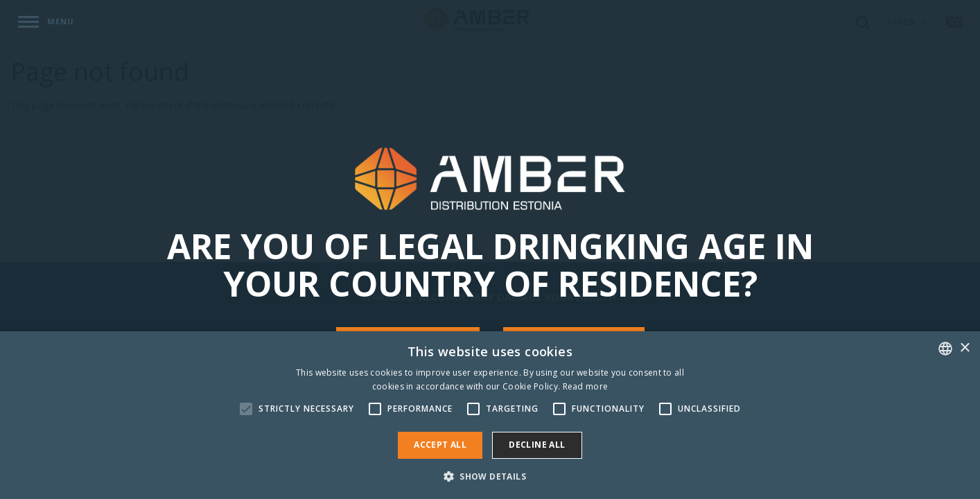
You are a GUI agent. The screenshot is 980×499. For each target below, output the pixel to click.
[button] (490, 476)
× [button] (964, 348)
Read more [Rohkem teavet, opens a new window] (586, 386)
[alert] (490, 415)
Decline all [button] (537, 445)
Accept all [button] (440, 445)
